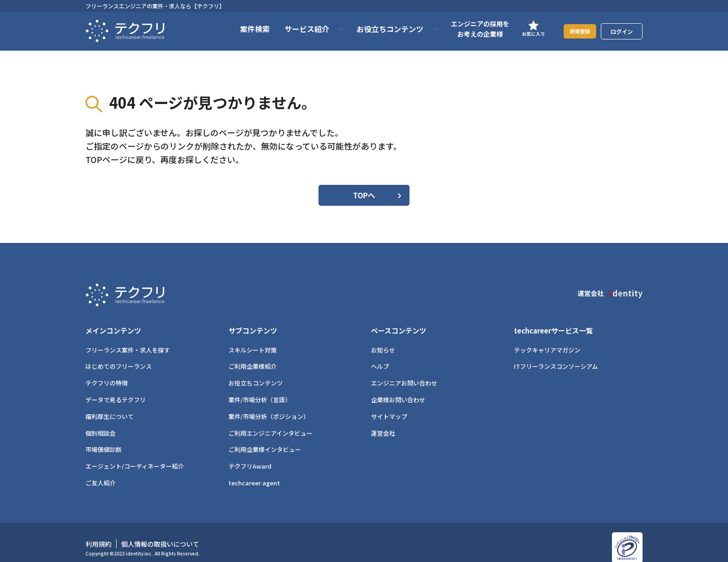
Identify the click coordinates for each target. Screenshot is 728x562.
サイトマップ (389, 406)
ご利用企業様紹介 (253, 356)
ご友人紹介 (101, 473)
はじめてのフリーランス (119, 356)
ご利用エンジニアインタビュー (270, 423)
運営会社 (383, 423)
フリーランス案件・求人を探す (128, 340)
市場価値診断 (104, 440)
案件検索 (246, 29)
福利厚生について (110, 406)
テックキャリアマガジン (547, 340)
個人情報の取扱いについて (160, 534)
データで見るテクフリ (116, 389)
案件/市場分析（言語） (260, 389)
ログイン (622, 31)
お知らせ (383, 340)
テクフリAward (250, 456)
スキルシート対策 (253, 340)
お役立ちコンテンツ (256, 373)
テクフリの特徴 (107, 373)
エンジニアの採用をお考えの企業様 (471, 29)
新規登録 (575, 31)
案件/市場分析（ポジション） (269, 406)
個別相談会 (101, 423)
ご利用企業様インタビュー (265, 440)
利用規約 (98, 534)
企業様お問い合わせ (398, 389)
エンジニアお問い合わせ (404, 373)
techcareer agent (254, 473)
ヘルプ (380, 356)
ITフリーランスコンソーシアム (556, 356)
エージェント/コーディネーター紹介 (135, 456)
